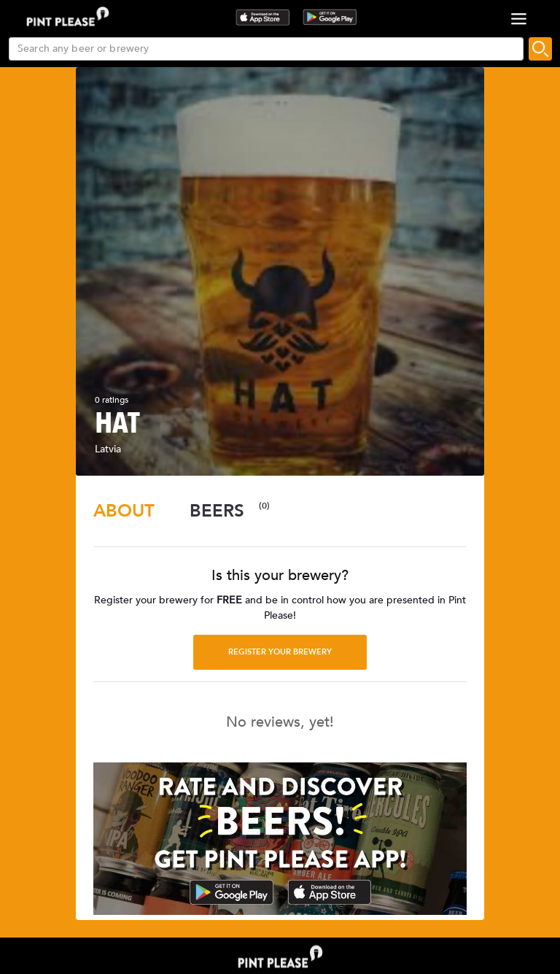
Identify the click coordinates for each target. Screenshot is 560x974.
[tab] (124, 511)
